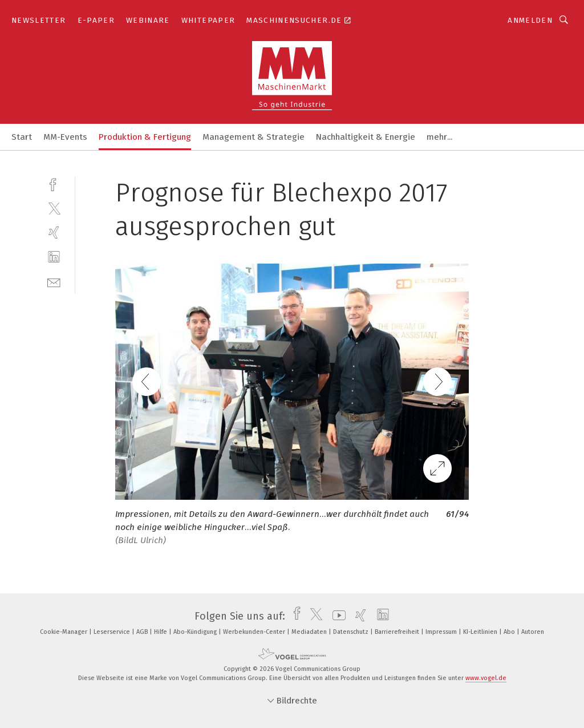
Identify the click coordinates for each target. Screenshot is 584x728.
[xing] (54, 232)
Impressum (442, 632)
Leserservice (113, 632)
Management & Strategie (254, 137)
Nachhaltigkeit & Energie (366, 137)
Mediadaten (310, 632)
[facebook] (54, 183)
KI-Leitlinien (481, 632)
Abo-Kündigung (196, 632)
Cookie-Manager (64, 632)
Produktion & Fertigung (145, 137)
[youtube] (336, 616)
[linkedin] (54, 257)
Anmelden (530, 20)
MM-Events (65, 137)
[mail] (54, 282)
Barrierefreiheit (398, 632)
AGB (143, 632)
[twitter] (54, 208)
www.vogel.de (486, 678)
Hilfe (161, 632)
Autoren (533, 632)
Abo (510, 632)
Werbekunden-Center (255, 632)
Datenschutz (352, 632)
